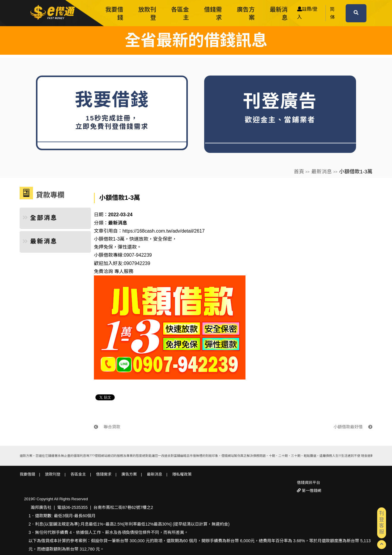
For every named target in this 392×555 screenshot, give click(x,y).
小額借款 (103, 255)
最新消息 (279, 14)
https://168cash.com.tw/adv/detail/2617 (164, 231)
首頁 (299, 172)
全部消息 (40, 218)
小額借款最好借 (353, 427)
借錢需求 (213, 14)
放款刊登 (147, 14)
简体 (332, 13)
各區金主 (180, 14)
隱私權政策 (182, 474)
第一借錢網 (311, 491)
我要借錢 (114, 14)
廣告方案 (246, 14)
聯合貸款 (107, 427)
